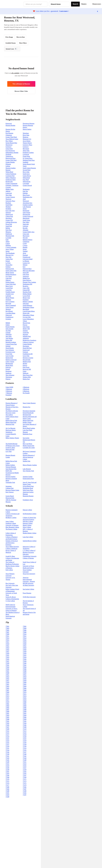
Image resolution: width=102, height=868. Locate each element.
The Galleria (9, 415)
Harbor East (26, 379)
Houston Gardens (11, 168)
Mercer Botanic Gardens (30, 465)
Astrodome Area (27, 203)
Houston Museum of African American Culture (29, 457)
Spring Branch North (29, 164)
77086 (25, 708)
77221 (7, 739)
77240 (25, 754)
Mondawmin (9, 364)
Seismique (9, 486)
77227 (7, 744)
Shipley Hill (26, 329)
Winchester (9, 377)
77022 (25, 646)
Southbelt (26, 162)
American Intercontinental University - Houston (29, 580)
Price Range (9, 37)
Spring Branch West (11, 143)
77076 (25, 698)
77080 (25, 702)
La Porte (8, 263)
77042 (25, 665)
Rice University (10, 583)
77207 (7, 727)
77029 (7, 653)
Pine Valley (26, 222)
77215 (7, 733)
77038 (25, 661)
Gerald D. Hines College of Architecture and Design (12, 558)
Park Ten (25, 191)
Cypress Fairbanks (11, 247)
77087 (7, 710)
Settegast (8, 213)
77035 (7, 659)
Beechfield (26, 309)
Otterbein (8, 300)
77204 (25, 723)
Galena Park (9, 259)
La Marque (26, 261)
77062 (25, 684)
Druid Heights (10, 348)
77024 (25, 648)
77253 (25, 764)
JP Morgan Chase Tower (13, 446)
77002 (25, 626)
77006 (25, 630)
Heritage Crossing (28, 358)
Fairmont (25, 352)
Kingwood (9, 124)
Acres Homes (27, 141)
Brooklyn (25, 286)
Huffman (8, 245)
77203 (7, 723)
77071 (7, 694)
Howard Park (27, 360)
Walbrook (26, 373)
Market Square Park (28, 446)
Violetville (26, 333)
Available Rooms (11, 43)
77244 (25, 758)
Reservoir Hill (27, 369)
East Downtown (10, 151)
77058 (25, 681)
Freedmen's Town (28, 500)
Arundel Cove (10, 294)
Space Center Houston (29, 403)
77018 (25, 642)
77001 (7, 626)
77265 (25, 774)
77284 (7, 789)
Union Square (10, 307)
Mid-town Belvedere (29, 271)
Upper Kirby (9, 149)
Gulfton (8, 166)
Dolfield (8, 346)
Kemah (8, 261)
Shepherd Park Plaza (29, 160)
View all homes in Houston (21, 84)
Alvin (24, 253)
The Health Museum (11, 444)
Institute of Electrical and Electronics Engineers (12, 543)
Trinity (25, 166)
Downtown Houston (29, 124)
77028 (25, 652)
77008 (25, 632)
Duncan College (27, 510)
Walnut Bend (9, 172)
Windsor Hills (27, 377)
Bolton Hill (9, 340)
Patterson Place (27, 269)
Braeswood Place (11, 158)
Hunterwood (9, 215)
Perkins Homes (10, 282)
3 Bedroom (9, 389)
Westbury (8, 207)
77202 (25, 721)
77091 (7, 714)
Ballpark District (28, 240)
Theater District (27, 143)
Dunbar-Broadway (11, 275)
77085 (7, 708)
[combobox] (36, 4)
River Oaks (26, 135)
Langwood (9, 193)
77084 (25, 706)
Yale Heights (9, 338)
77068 (25, 690)
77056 (25, 679)
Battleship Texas (27, 434)
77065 (7, 688)
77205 (7, 725)
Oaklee (8, 325)
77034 (25, 657)
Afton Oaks (26, 151)
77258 (7, 770)
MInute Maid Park (11, 422)
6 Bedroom (26, 391)
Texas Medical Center (12, 139)
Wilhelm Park (27, 336)
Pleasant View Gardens (29, 282)
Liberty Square (10, 362)
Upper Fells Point (11, 284)
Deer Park (8, 257)
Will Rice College (28, 521)
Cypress (25, 245)
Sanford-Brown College (30, 541)
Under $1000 (9, 387)
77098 (7, 719)
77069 (7, 692)
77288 (7, 791)
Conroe (8, 244)
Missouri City (10, 255)
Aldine (8, 242)
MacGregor (26, 236)
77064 (25, 686)
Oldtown (8, 280)
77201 (7, 721)
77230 (25, 746)
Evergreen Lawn (10, 352)
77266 (7, 775)
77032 (25, 655)
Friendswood (26, 257)
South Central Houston (29, 168)
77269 (25, 777)
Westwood (26, 201)
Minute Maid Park (28, 421)
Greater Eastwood (28, 216)
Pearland (25, 255)
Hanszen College (28, 523)
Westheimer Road (28, 488)
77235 (25, 750)
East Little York (10, 211)
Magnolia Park (10, 236)
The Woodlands (10, 253)
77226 (25, 743)
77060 (25, 683)
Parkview (8, 367)
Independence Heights (12, 153)
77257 (25, 768)
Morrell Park (26, 323)
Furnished (8, 395)
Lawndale (8, 238)
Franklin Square (10, 292)
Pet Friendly (26, 393)
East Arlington (10, 350)
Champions (26, 242)
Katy (24, 267)
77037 (7, 661)
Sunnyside (26, 224)
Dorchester (26, 346)
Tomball (25, 251)
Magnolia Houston (28, 496)
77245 (7, 760)
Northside (8, 154)
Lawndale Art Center (29, 448)
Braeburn (8, 203)
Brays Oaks (26, 172)
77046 (25, 669)
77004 (25, 628)
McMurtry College (11, 518)
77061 (7, 684)
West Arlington (10, 375)
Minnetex (8, 232)
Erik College (9, 570)
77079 (7, 702)
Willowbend (26, 178)
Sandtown (8, 373)
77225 (7, 743)
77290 (25, 791)
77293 (7, 795)
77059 (7, 683)
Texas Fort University (29, 574)
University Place (10, 201)
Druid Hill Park (27, 348)
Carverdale (26, 184)
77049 (7, 673)
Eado (7, 240)
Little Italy (9, 278)
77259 (25, 770)
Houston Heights (10, 125)
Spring (25, 249)
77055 (7, 679)
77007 (7, 632)
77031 (7, 655)
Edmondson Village (28, 315)
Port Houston (9, 133)
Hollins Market (27, 294)
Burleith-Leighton (11, 342)
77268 (7, 777)
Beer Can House (27, 444)
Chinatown (9, 135)
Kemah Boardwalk (28, 413)
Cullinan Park (10, 488)
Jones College (10, 521)
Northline (8, 209)
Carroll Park (9, 288)
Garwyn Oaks (10, 356)
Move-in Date (21, 37)
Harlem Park (9, 358)
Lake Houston (27, 207)
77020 (25, 644)
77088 (25, 710)
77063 (7, 686)
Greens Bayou (27, 176)
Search (75, 4)
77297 (25, 795)
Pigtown (8, 379)
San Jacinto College (28, 589)
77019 (7, 644)
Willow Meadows (11, 178)
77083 (7, 706)
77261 (7, 772)
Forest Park (9, 354)
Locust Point (26, 296)
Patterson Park (10, 269)
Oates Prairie (26, 213)
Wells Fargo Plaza (28, 490)
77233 (25, 748)
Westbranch (26, 189)
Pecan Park (9, 224)
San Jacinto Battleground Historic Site (29, 440)
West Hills (9, 336)
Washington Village (28, 307)
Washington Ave (27, 197)
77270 (7, 779)
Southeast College (11, 523)
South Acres (26, 174)
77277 (7, 785)
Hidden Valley (10, 189)
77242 (25, 756)
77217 (7, 735)
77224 (25, 741)
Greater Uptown (10, 197)
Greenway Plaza (27, 145)
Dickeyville (26, 313)
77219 (7, 737)
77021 (7, 646)
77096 (25, 717)
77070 (25, 692)
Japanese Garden (28, 477)
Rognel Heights (10, 327)
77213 (25, 731)
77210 (25, 729)
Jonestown (26, 276)
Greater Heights (10, 162)
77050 (25, 673)
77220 (25, 737)
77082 (25, 704)
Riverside (8, 304)
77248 (25, 760)
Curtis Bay (9, 290)
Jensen (25, 209)
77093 (7, 715)
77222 (25, 739)
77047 (7, 671)
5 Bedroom (9, 391)
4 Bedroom (26, 389)
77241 (7, 756)
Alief (24, 199)
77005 (7, 630)
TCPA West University (29, 597)
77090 (25, 712)
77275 (25, 783)
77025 (7, 650)
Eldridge (25, 193)
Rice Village (9, 141)
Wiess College (27, 527)
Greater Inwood (27, 185)
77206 (25, 725)
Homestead (26, 211)
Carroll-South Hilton (29, 311)
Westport (8, 309)
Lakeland (8, 296)
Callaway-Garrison (28, 342)
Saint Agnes (26, 327)
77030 (25, 653)
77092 (25, 714)
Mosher (25, 364)
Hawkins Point (27, 292)
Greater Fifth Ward (11, 160)
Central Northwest (11, 174)
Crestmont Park (10, 176)
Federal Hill (26, 290)
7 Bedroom (9, 393)
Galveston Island (28, 259)
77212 (7, 731)
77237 (25, 752)
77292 (25, 793)
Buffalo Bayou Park (11, 421)
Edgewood (9, 315)
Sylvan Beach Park (28, 486)
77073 (7, 696)
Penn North (26, 367)
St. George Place (28, 158)
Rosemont (9, 371)
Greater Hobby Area (29, 232)
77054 (25, 677)
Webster (25, 265)
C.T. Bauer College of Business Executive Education (29, 552)
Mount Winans (10, 298)
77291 (7, 793)
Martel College (27, 525)
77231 (7, 748)
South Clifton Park (11, 271)
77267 (25, 775)
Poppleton (26, 300)
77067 (7, 690)
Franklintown (9, 317)
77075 (7, 698)
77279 (25, 785)
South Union (26, 220)
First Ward (26, 180)
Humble (25, 247)
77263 (7, 774)
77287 (25, 789)
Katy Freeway (10, 492)
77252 (7, 764)
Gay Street (9, 276)
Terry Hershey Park (28, 471)
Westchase (26, 133)
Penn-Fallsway (27, 280)
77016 (25, 640)
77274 (7, 783)
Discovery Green (10, 413)
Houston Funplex (11, 477)
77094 (25, 715)
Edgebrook (9, 234)
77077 (7, 700)
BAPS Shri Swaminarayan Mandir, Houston (12, 473)
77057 (7, 681)
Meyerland (26, 149)
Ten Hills (8, 331)
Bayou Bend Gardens (29, 428)
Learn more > (64, 11)
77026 (25, 650)
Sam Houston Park (11, 469)
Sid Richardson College (30, 514)
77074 (25, 696)
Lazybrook (26, 154)
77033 (7, 657)
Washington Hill (27, 284)
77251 (25, 762)
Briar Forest (26, 195)
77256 (7, 768)
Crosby (25, 244)
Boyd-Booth (9, 311)
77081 (7, 704)
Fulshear (8, 267)
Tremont (25, 331)
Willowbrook (27, 182)
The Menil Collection (12, 411)
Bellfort (8, 228)
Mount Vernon (10, 273)
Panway (25, 365)
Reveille (25, 228)
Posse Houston (27, 593)
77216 (25, 733)
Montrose (26, 137)
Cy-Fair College (10, 601)
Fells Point (26, 275)
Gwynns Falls (27, 317)
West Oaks (9, 195)
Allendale (26, 230)
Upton (25, 371)
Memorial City (27, 139)
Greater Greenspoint (11, 184)
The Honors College (11, 529)
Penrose (25, 325)
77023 (7, 648)
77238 (7, 754)
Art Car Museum (10, 428)
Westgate (25, 335)
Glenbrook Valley (11, 180)
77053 (7, 677)
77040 (25, 663)
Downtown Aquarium (29, 411)
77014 (25, 638)
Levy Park (9, 451)
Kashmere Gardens (28, 153)
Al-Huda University (28, 585)
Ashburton (26, 338)
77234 (7, 750)
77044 (25, 667)
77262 (25, 772)
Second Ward (27, 170)
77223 (7, 741)
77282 (25, 787)
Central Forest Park (11, 344)
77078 (25, 700)
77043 (7, 667)
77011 (7, 636)
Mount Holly (9, 365)
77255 (25, 766)
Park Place (9, 230)
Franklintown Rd (28, 354)
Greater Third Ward (11, 137)
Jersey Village (10, 249)
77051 (7, 675)
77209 (7, 729)
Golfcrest (25, 226)
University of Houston (12, 525)
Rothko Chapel (27, 422)
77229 (7, 746)
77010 (25, 634)
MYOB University (28, 583)
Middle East (26, 278)
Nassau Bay (9, 265)
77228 (25, 744)
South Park (9, 226)
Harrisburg (9, 218)
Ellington (8, 164)
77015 (7, 640)
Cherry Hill (26, 288)
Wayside (25, 238)
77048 (25, 671)
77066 (25, 688)
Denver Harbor (27, 129)
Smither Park (27, 461)
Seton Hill (26, 273)
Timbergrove (9, 156)
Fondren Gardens (28, 205)
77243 (7, 758)
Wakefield (9, 335)
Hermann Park (27, 415)
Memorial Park (10, 424)
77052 (25, 675)
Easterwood (26, 350)
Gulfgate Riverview (11, 222)
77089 (7, 712)
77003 (7, 628)
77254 (7, 766)
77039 (7, 663)
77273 (25, 781)
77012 (25, 636)
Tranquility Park (10, 482)
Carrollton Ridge (10, 313)
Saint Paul (26, 304)
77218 (25, 735)
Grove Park (26, 356)
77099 (25, 719)
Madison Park (27, 362)
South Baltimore (27, 305)
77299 (7, 797)
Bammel (8, 170)
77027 (7, 652)
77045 (7, 669)
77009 (7, 634)
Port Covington (10, 302)
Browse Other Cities (21, 91)
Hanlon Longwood (11, 360)
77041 (7, 665)
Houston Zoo (27, 407)
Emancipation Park (28, 479)
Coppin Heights (27, 344)
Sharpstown (9, 145)
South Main (9, 205)
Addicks (8, 191)
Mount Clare (26, 298)
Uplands (8, 333)
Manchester (26, 218)
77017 (7, 642)
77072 (25, 694)
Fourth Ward (26, 156)
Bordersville (9, 182)
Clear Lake (26, 234)
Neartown (8, 199)
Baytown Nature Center (12, 490)
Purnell (8, 369)
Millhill (8, 323)
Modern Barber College (30, 533)
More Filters (23, 43)
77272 (7, 781)
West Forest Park (28, 375)
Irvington (8, 319)
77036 (25, 659)
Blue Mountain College (12, 527)
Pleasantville (26, 215)
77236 (7, 752)
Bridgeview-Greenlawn (29, 340)
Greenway (9, 147)
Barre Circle (9, 286)
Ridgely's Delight (28, 302)
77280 (7, 787)
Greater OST (9, 220)
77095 (7, 717)
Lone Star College (28, 537)
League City (26, 263)
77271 (25, 779)
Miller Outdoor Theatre (12, 438)
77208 (25, 727)
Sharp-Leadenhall (11, 305)
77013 (7, 638)
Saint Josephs (9, 329)
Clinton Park (9, 216)
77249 (7, 762)
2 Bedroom (26, 387)
